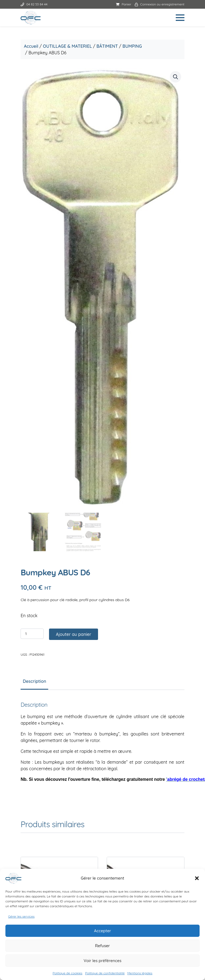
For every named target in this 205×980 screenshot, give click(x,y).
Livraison (102, 848)
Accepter (102, 931)
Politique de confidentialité (105, 973)
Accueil (32, 46)
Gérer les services (21, 916)
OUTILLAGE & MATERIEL (68, 46)
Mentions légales (140, 973)
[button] (197, 878)
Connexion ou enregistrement (159, 4)
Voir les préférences (103, 961)
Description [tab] (35, 339)
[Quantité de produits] (33, 292)
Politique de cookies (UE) (103, 857)
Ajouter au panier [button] (63, 625)
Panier (123, 4)
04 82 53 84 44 (35, 4)
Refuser (102, 946)
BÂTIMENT (108, 46)
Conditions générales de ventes (102, 813)
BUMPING (133, 46)
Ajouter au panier (74, 292)
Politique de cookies (67, 973)
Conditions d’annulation (102, 839)
